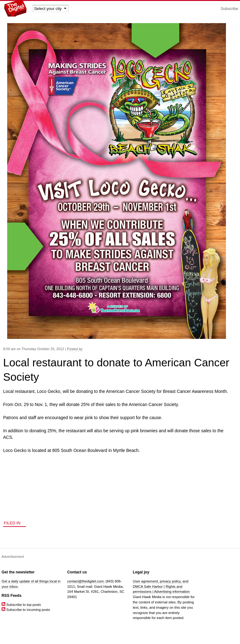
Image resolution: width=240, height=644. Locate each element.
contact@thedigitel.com (85, 581)
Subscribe (229, 9)
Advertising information (172, 592)
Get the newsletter (18, 572)
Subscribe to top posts (21, 605)
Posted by (75, 349)
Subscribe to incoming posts (26, 610)
